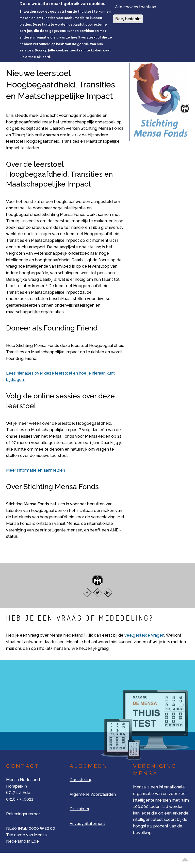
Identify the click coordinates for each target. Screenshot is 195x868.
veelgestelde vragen (144, 635)
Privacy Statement (87, 824)
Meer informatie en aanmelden (36, 470)
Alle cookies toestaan (136, 5)
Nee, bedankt (128, 17)
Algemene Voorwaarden (93, 794)
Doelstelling (81, 780)
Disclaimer (79, 809)
